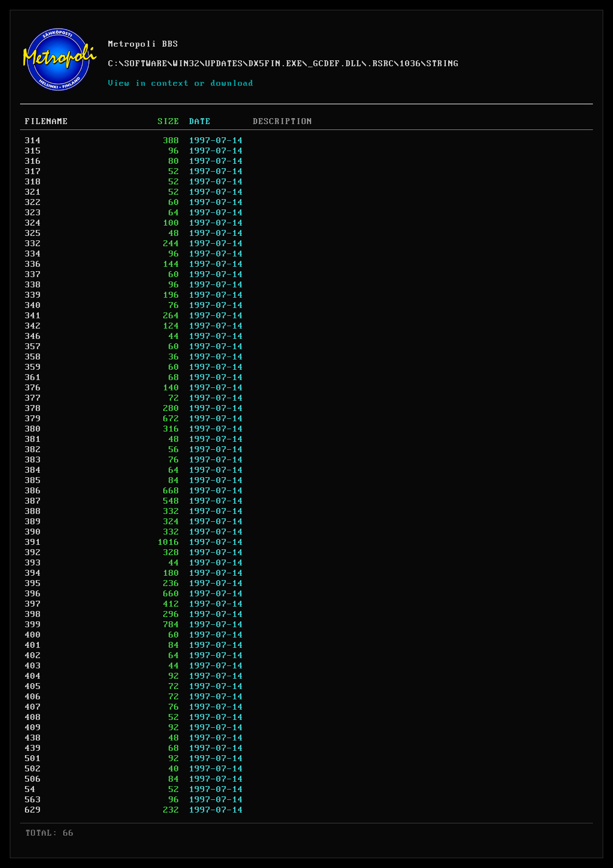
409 (33, 728)
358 (33, 357)
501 (33, 759)
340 (33, 306)
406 (33, 697)
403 (33, 666)
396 (33, 594)
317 (33, 172)
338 (33, 285)
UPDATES (224, 64)
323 (33, 213)
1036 (410, 64)
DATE (200, 122)
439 (33, 748)
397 (33, 604)
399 (33, 625)
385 (33, 481)
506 (33, 779)
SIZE (169, 122)
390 (33, 532)
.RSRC (381, 64)
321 (33, 192)
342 (33, 326)
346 (33, 336)
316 (33, 161)
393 (33, 563)
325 (33, 233)
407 (33, 707)
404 (33, 676)
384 (33, 470)
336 (33, 264)
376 (33, 388)
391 (33, 542)
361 (33, 378)
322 (33, 203)
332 (33, 244)
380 (33, 429)
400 (33, 635)
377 (33, 398)
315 (33, 151)
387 (33, 501)
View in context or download (181, 83)
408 (33, 717)
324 (33, 223)
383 (33, 460)
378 (33, 408)
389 (33, 522)
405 (33, 687)
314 (33, 141)
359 (33, 367)
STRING (443, 64)
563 (33, 800)
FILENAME (47, 122)
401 (33, 645)
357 (33, 347)
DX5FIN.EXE (276, 64)
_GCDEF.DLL (335, 64)
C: (114, 64)
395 (33, 584)
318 (33, 182)
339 (33, 295)
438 (33, 738)
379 (33, 419)
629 (33, 810)
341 (33, 316)
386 (33, 491)
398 (33, 614)
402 (33, 656)
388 (33, 511)
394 (33, 573)
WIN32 (187, 64)
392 (33, 553)
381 (33, 439)
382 (33, 450)
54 (30, 790)
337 (33, 275)
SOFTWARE (146, 64)
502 (33, 769)
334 (33, 254)
